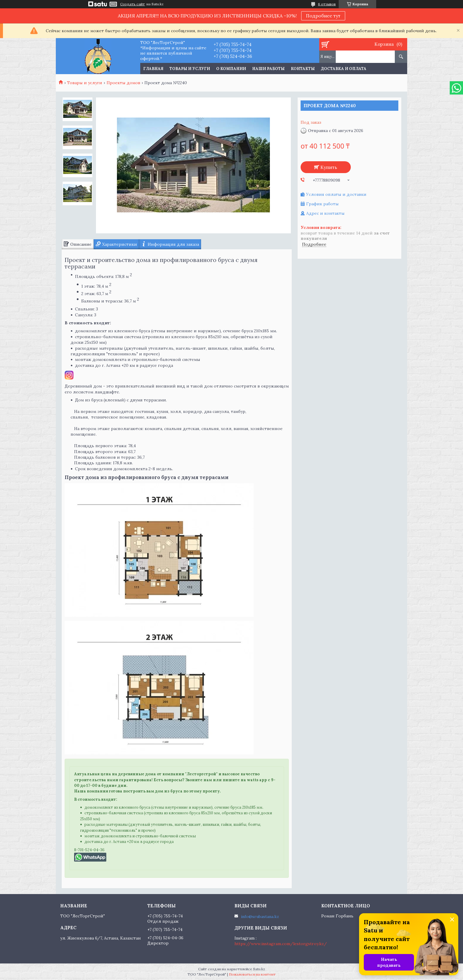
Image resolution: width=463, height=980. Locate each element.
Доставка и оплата (344, 69)
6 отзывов (327, 4)
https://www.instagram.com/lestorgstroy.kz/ (281, 944)
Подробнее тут (323, 16)
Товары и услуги (190, 69)
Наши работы (268, 69)
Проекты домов (123, 83)
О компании (231, 69)
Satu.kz (259, 969)
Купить (329, 167)
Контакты (303, 69)
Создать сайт (133, 4)
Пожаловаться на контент (252, 974)
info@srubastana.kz (260, 916)
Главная (153, 69)
